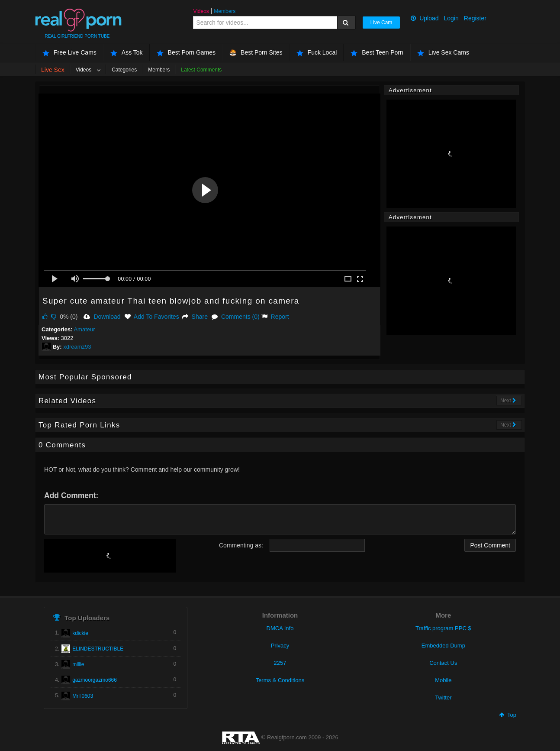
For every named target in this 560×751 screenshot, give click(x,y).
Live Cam (381, 23)
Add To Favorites (152, 317)
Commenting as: (241, 545)
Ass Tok (127, 53)
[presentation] (110, 556)
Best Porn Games (186, 53)
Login (451, 18)
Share (195, 317)
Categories (124, 70)
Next (508, 401)
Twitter (443, 698)
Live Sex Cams (443, 53)
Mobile (443, 680)
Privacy (280, 646)
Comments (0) (236, 317)
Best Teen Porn (377, 53)
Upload (425, 18)
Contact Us (443, 663)
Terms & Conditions (280, 680)
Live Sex (53, 70)
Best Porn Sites (256, 53)
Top (508, 715)
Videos (201, 11)
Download (102, 317)
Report (275, 317)
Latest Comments (201, 70)
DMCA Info (280, 628)
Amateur (84, 329)
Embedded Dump (443, 646)
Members (225, 11)
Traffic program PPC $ (443, 628)
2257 (280, 663)
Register (475, 18)
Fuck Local (317, 53)
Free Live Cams (69, 53)
